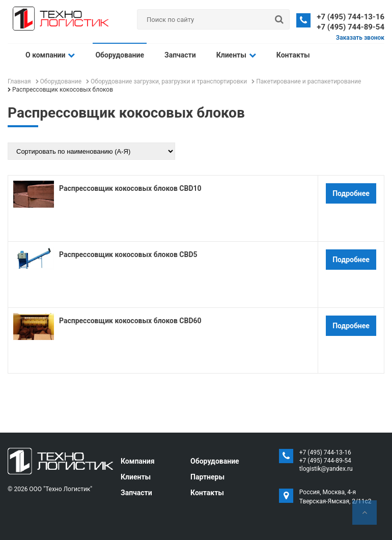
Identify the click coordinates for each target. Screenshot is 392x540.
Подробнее (351, 193)
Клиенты (236, 55)
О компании (50, 55)
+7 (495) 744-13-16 (351, 17)
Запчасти (180, 55)
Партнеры (207, 477)
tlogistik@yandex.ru (326, 469)
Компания (138, 461)
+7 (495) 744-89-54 (351, 27)
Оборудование (120, 55)
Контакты (293, 55)
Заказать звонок (360, 38)
